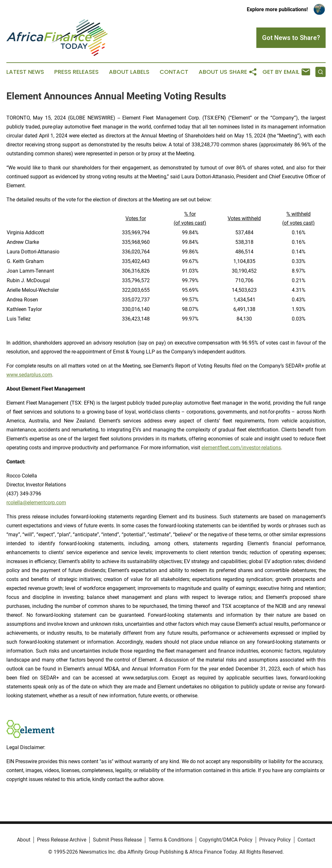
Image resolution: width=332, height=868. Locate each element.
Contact (174, 72)
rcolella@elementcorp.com (36, 503)
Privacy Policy (275, 840)
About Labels (129, 72)
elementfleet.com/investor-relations (241, 448)
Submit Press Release (117, 840)
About (24, 840)
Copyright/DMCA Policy (226, 840)
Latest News (25, 72)
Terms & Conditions (170, 840)
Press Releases (76, 72)
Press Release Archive (62, 840)
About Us (213, 72)
